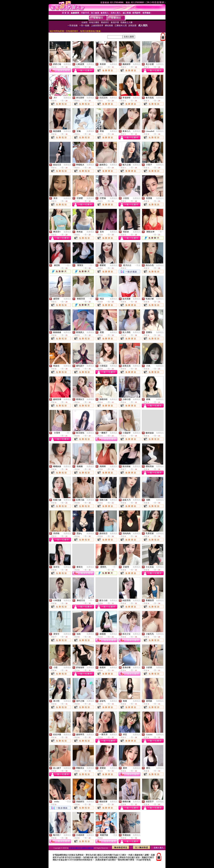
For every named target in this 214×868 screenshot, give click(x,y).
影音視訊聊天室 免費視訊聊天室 (81, 848)
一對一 (161, 232)
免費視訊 (67, 64)
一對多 (138, 265)
